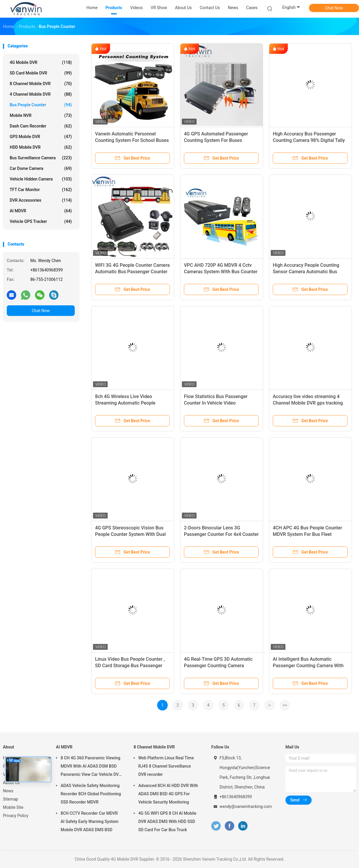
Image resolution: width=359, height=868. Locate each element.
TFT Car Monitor (41, 190)
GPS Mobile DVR (41, 137)
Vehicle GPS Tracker (41, 221)
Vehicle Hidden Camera (41, 179)
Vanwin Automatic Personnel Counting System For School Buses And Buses (132, 140)
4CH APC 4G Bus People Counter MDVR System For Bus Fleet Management (308, 534)
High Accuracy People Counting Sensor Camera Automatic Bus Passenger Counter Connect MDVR (309, 272)
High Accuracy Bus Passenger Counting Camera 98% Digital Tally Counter (309, 140)
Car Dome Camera (41, 168)
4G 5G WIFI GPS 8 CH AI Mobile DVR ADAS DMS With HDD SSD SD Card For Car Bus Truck (167, 821)
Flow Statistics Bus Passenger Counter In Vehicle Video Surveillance (216, 403)
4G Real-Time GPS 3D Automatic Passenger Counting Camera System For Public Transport (218, 666)
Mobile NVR (41, 115)
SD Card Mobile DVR (41, 73)
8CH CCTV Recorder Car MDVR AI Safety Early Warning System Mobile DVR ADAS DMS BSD (89, 821)
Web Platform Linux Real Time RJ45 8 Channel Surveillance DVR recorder (166, 766)
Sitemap (10, 799)
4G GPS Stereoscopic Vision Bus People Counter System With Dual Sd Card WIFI (130, 534)
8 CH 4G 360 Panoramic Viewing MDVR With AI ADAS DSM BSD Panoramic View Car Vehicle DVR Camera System (91, 767)
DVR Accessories (41, 200)
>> (285, 705)
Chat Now (334, 8)
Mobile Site (13, 807)
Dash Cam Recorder (41, 126)
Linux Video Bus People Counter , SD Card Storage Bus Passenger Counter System (130, 666)
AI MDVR (41, 211)
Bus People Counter (41, 105)
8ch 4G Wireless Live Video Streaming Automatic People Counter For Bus (125, 403)
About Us (11, 783)
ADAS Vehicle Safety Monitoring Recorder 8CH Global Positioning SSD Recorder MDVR (91, 794)
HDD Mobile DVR (41, 147)
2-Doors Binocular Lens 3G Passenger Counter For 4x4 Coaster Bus (221, 534)
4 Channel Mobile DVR (41, 94)
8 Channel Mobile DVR (41, 84)
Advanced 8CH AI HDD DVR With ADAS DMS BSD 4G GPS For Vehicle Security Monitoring (168, 794)
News (8, 791)
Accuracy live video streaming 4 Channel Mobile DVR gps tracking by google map (308, 403)
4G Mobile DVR (41, 62)
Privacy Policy (16, 816)
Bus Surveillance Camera (41, 158)
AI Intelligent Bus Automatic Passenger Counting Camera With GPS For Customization (308, 666)
